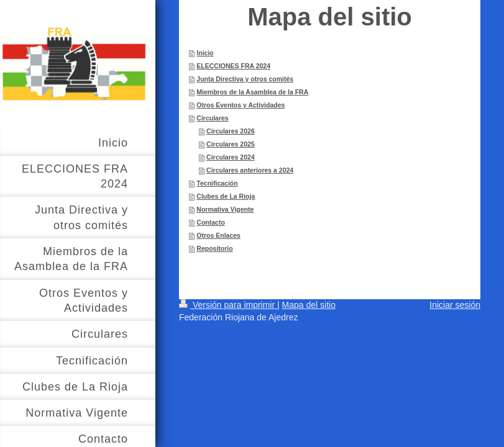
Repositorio (214, 248)
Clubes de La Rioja (226, 196)
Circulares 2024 (231, 157)
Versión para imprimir (228, 305)
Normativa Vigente (225, 209)
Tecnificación (217, 183)
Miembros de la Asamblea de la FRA (252, 92)
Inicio (205, 53)
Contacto (211, 222)
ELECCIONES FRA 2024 (233, 66)
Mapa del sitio (309, 305)
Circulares (212, 118)
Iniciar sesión (455, 305)
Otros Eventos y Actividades (241, 105)
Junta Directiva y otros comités (245, 79)
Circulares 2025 (231, 144)
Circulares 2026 (231, 131)
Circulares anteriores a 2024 (250, 170)
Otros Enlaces (218, 235)
